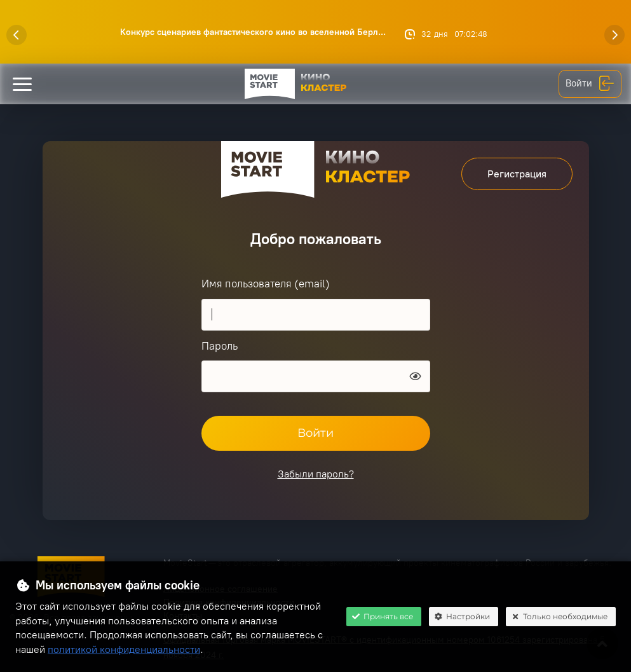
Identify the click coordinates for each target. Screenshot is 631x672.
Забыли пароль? (316, 474)
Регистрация (517, 174)
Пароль (220, 346)
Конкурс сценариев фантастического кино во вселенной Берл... (253, 32)
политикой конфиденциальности (124, 649)
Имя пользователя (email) (266, 284)
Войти (590, 84)
